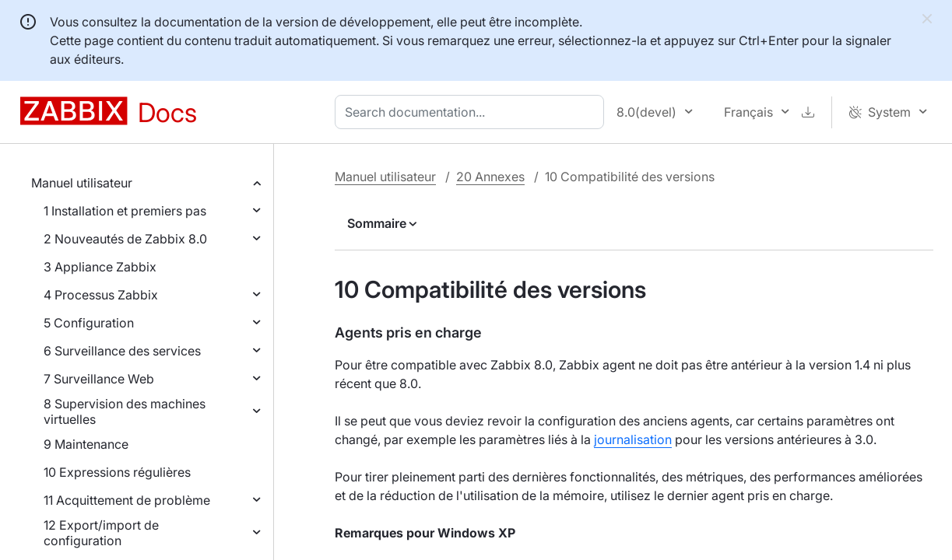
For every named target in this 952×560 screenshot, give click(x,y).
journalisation (633, 439)
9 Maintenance (86, 444)
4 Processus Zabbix (101, 295)
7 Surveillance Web (99, 379)
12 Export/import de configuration (101, 533)
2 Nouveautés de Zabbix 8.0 (125, 239)
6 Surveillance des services (122, 351)
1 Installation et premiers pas (125, 211)
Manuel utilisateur (82, 183)
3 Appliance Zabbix (100, 267)
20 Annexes (490, 177)
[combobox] (472, 112)
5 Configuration (89, 323)
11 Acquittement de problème (127, 500)
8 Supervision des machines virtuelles (125, 411)
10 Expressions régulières (117, 472)
